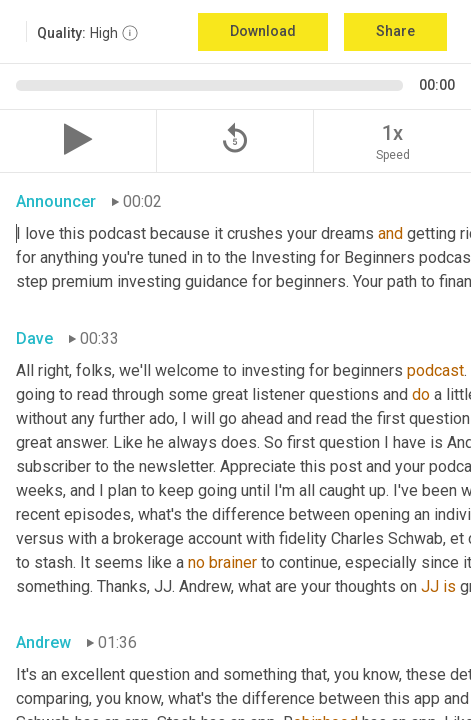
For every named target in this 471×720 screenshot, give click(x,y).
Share (395, 31)
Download (263, 31)
